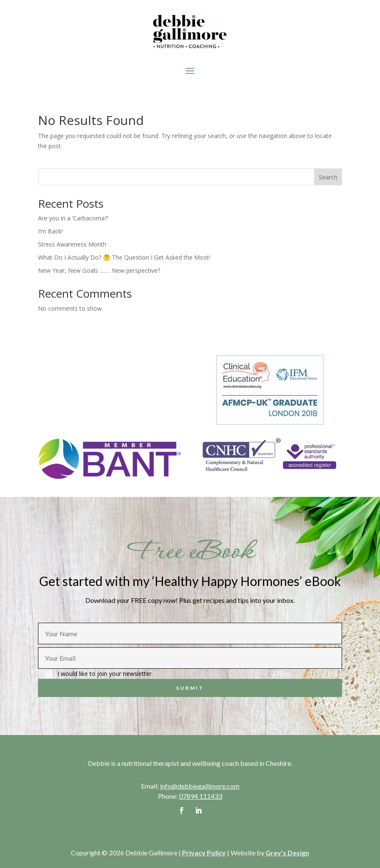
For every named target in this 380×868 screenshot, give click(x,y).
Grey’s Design (287, 853)
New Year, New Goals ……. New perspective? (99, 270)
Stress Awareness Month (72, 244)
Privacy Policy (204, 853)
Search (328, 177)
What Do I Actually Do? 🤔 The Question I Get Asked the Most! (124, 257)
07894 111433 (201, 796)
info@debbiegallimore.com (200, 786)
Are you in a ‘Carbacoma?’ (73, 218)
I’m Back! (50, 231)
